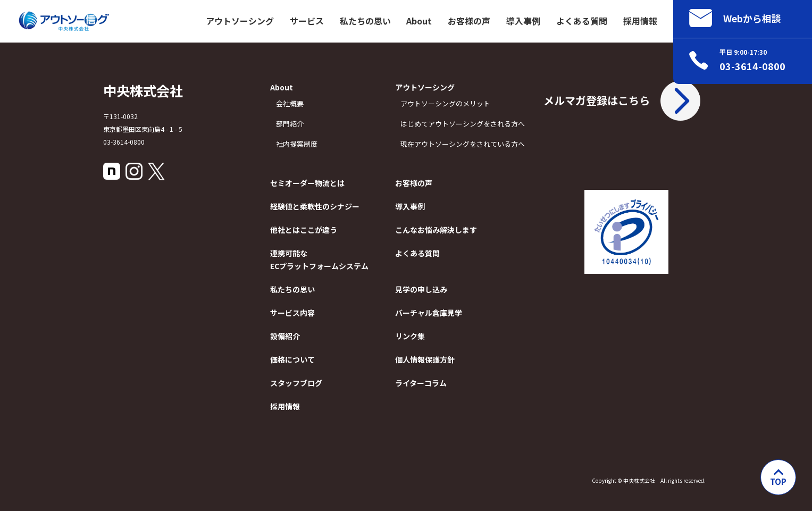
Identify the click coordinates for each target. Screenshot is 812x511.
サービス (307, 21)
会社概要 (290, 103)
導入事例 (523, 21)
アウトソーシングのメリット (445, 103)
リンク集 (410, 336)
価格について (292, 359)
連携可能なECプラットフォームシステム (292, 259)
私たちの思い (365, 21)
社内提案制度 (295, 144)
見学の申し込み (421, 289)
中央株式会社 (143, 90)
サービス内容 (292, 313)
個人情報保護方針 (424, 359)
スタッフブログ (292, 383)
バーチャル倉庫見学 (424, 313)
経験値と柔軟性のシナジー (292, 206)
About (419, 21)
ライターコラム (421, 383)
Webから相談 (735, 18)
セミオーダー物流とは (292, 183)
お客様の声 (469, 21)
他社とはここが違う (292, 230)
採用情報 (640, 21)
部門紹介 (290, 124)
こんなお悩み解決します (424, 230)
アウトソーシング (240, 21)
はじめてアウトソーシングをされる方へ (463, 124)
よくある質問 (582, 21)
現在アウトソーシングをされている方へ (426, 144)
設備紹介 (285, 336)
